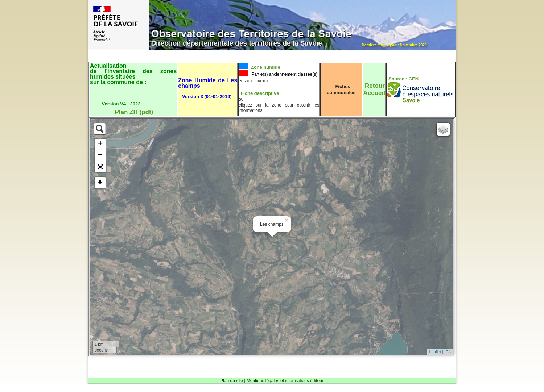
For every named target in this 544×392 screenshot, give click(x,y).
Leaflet (435, 352)
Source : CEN (403, 79)
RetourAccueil (374, 89)
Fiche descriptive (260, 93)
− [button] (100, 155)
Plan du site (232, 381)
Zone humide (265, 67)
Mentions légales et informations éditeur (285, 381)
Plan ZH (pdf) (134, 112)
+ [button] (100, 144)
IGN (448, 352)
